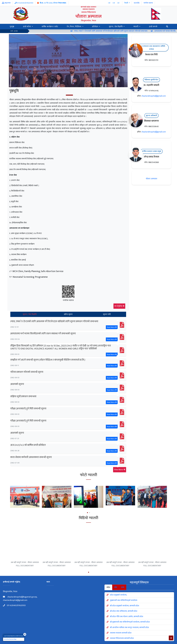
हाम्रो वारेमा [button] (27, 27)
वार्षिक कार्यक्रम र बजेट (50, 27)
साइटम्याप (6, 3)
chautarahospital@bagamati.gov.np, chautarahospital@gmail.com (20, 599)
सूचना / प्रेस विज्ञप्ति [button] (116, 27)
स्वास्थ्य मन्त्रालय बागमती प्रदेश (121, 633)
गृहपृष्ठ (12, 27)
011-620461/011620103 (14, 605)
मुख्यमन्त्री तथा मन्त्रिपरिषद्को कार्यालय (124, 600)
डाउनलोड (137, 3)
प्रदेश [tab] (108, 587)
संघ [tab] (116, 587)
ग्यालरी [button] (136, 27)
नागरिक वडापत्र (148, 3)
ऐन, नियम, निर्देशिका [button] (74, 27)
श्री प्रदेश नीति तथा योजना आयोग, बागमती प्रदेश (127, 617)
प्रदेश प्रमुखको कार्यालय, (118, 595)
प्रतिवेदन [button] (95, 27)
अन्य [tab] (123, 587)
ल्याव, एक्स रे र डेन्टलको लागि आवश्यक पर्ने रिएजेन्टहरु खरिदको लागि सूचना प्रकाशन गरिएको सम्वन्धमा (124, 31)
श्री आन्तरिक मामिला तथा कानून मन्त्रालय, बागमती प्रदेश (129, 627)
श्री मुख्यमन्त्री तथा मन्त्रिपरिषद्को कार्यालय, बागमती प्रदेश (130, 622)
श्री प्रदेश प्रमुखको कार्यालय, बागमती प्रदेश (125, 606)
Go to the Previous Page (10, 639)
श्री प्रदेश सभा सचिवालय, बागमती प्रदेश (124, 611)
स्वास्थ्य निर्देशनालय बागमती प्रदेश (122, 638)
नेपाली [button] (126, 3)
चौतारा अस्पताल (151, 179)
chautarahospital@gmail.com (154, 96)
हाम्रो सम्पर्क (153, 27)
